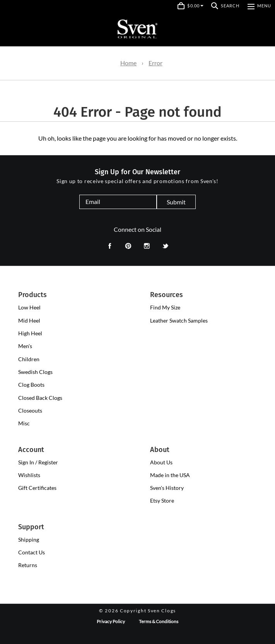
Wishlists (29, 475)
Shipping (29, 539)
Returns (28, 565)
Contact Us (32, 552)
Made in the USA (170, 475)
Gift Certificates (37, 488)
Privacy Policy (111, 621)
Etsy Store (162, 500)
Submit (176, 202)
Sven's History (167, 488)
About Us (161, 462)
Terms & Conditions (159, 621)
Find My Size (165, 307)
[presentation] (29, 308)
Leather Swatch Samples (179, 320)
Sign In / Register (38, 462)
